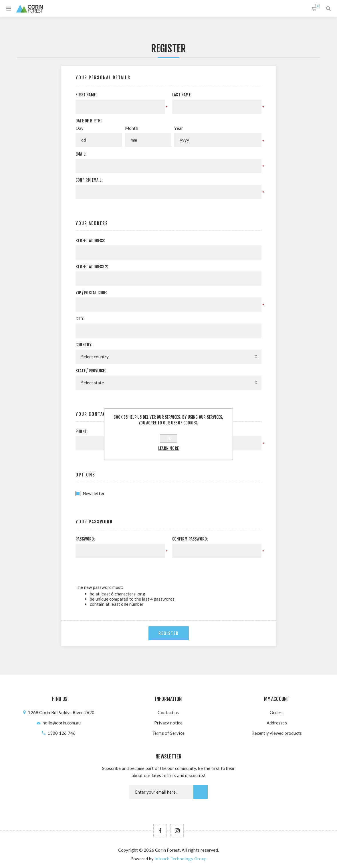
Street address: (90, 241)
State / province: (91, 371)
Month (132, 128)
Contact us (168, 712)
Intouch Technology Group (181, 859)
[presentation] (213, 569)
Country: (84, 345)
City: (80, 319)
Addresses (277, 723)
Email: (81, 154)
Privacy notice (168, 723)
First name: (86, 95)
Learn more (168, 448)
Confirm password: (190, 539)
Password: (85, 539)
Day (80, 128)
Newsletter (94, 493)
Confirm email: (89, 180)
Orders (277, 712)
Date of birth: (89, 121)
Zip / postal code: (91, 293)
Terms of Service (168, 733)
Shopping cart (318, 6)
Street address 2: (92, 267)
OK (169, 439)
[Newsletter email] (161, 792)
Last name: (182, 95)
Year (179, 128)
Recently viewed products (277, 733)
